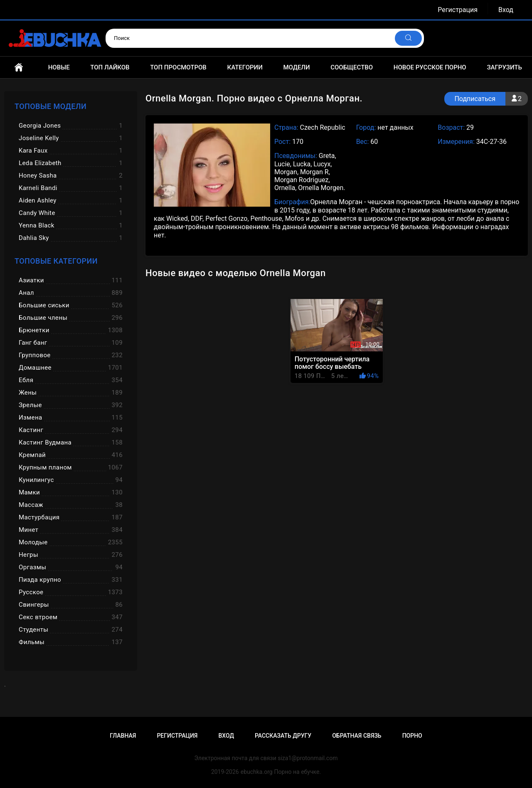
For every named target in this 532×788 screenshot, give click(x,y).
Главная (19, 67)
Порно (412, 736)
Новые (59, 67)
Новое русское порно (430, 67)
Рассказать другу (283, 736)
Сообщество (352, 67)
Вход (506, 10)
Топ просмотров (178, 67)
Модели (296, 67)
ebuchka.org (257, 772)
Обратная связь (357, 736)
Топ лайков (110, 67)
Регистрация (458, 10)
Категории (245, 67)
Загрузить (504, 67)
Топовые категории (56, 261)
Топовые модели (50, 106)
